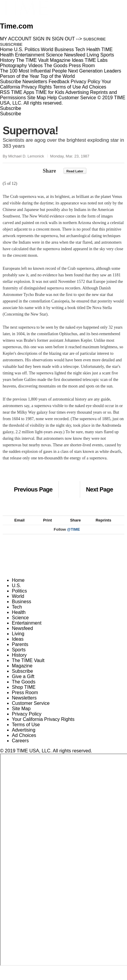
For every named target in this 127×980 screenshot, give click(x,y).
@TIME (74, 536)
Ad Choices (96, 87)
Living (18, 640)
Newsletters (35, 82)
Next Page (100, 489)
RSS (5, 92)
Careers (20, 747)
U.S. (16, 592)
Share (49, 171)
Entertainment (27, 630)
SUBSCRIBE (95, 39)
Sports (19, 656)
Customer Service (77, 98)
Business (22, 608)
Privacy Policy (85, 82)
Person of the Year (20, 76)
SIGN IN (42, 39)
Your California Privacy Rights (43, 726)
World (18, 603)
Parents (20, 651)
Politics (19, 597)
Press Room (25, 699)
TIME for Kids (50, 92)
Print (45, 527)
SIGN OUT (63, 39)
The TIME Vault (28, 667)
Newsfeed (22, 635)
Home (18, 587)
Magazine (22, 672)
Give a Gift (23, 683)
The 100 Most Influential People (33, 71)
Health (19, 619)
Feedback (59, 82)
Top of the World (58, 76)
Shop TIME (24, 694)
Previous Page (33, 489)
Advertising (77, 92)
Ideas (18, 646)
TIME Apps (23, 92)
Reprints (101, 527)
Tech (17, 613)
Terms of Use (67, 87)
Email (17, 527)
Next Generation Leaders (95, 71)
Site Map (37, 98)
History (19, 662)
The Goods (24, 688)
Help (52, 98)
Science (20, 624)
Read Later (75, 171)
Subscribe (11, 82)
